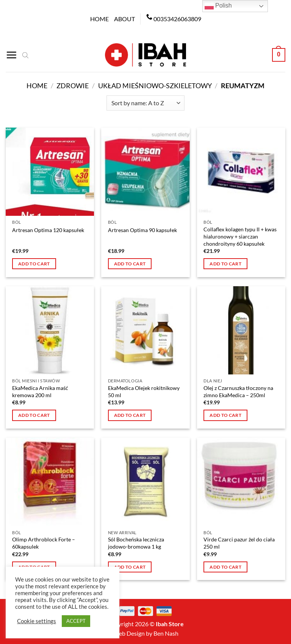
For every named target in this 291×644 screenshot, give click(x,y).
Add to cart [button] (34, 264)
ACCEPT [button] (76, 621)
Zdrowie (73, 86)
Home (99, 19)
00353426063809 (177, 19)
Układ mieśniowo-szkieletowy (155, 86)
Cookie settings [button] (37, 621)
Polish (218, 6)
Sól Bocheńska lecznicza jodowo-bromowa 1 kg (136, 543)
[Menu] (11, 55)
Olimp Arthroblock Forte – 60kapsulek (44, 543)
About (124, 19)
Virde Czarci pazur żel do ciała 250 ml (239, 543)
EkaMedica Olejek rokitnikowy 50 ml (144, 391)
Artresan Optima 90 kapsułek (142, 230)
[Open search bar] (25, 55)
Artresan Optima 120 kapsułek (48, 230)
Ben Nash (166, 633)
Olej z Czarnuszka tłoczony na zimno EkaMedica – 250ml (238, 391)
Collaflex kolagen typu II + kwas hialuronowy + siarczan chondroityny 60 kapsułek (240, 236)
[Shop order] (145, 103)
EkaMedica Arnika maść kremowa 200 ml (40, 391)
